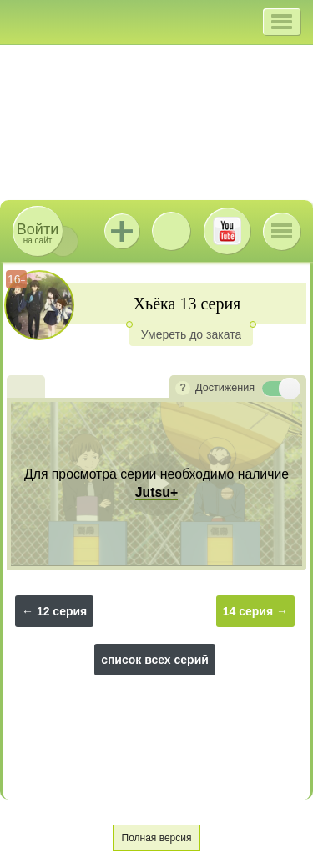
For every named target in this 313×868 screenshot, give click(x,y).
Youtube (227, 231)
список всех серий (155, 660)
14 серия (248, 611)
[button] (282, 22)
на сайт (38, 233)
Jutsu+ (122, 231)
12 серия (62, 611)
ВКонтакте (171, 231)
